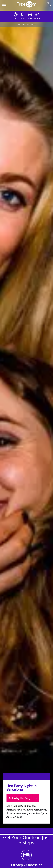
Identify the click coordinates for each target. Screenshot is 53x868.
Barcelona (32, 25)
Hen (25, 25)
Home (19, 25)
